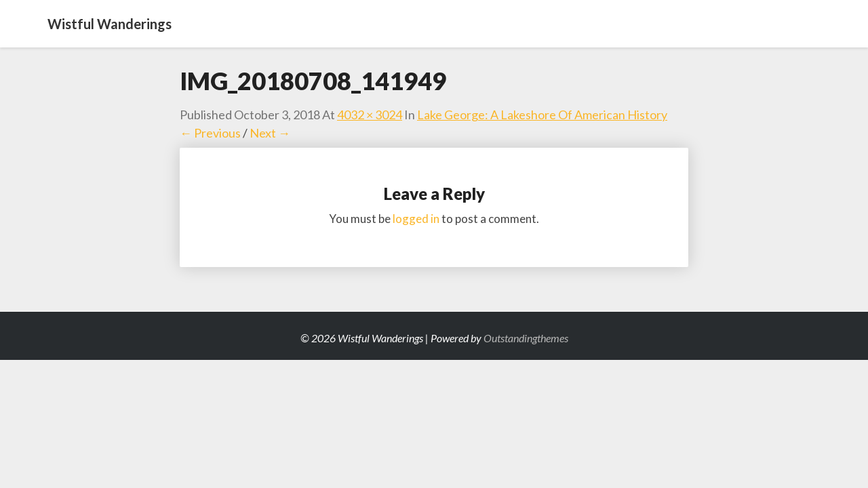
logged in (416, 219)
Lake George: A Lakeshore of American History (542, 115)
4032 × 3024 (370, 115)
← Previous (210, 133)
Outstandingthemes (526, 338)
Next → (270, 133)
